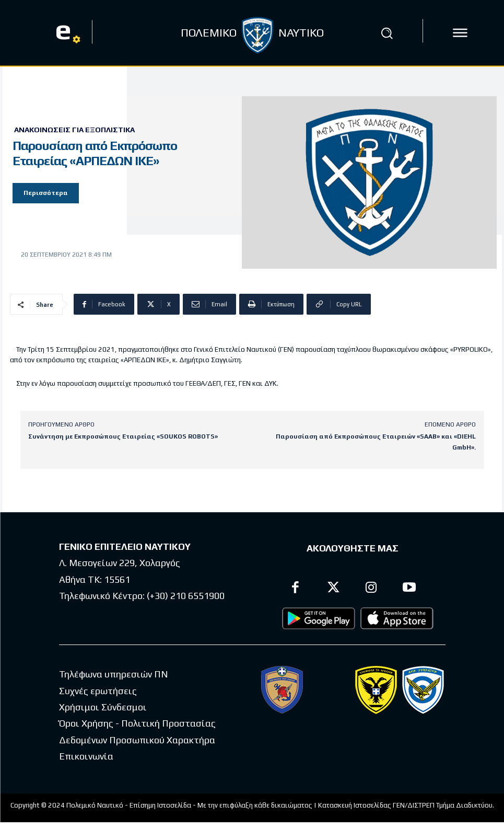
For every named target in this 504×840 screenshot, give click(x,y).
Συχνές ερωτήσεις (98, 690)
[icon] (460, 33)
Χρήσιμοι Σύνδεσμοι (103, 706)
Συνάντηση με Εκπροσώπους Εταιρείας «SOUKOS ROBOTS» (123, 436)
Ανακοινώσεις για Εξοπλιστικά (74, 130)
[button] (386, 33)
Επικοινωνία (86, 756)
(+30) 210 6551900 (186, 595)
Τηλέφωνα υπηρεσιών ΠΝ (114, 674)
